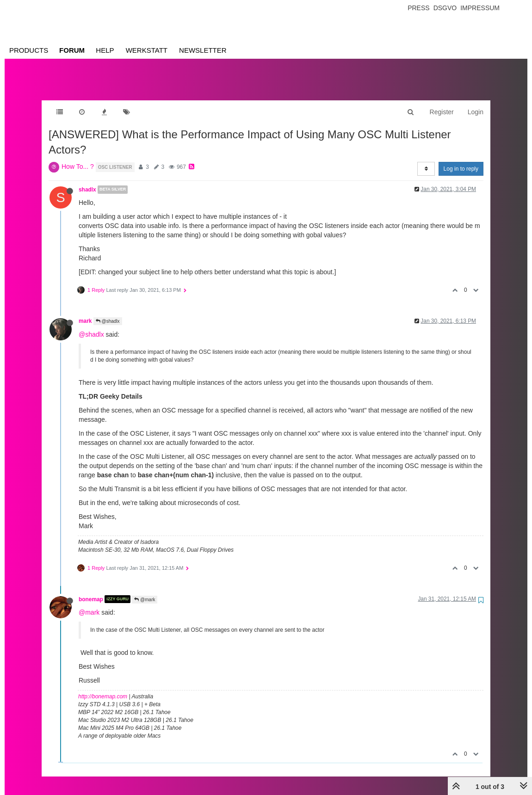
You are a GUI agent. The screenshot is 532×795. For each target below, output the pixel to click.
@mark (145, 590)
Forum (72, 50)
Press (418, 8)
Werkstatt (147, 50)
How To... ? (78, 157)
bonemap (91, 590)
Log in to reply (461, 160)
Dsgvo (445, 8)
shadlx (87, 180)
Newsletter (203, 50)
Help (105, 50)
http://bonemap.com (103, 687)
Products (29, 50)
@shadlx (108, 312)
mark (85, 312)
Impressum (480, 8)
